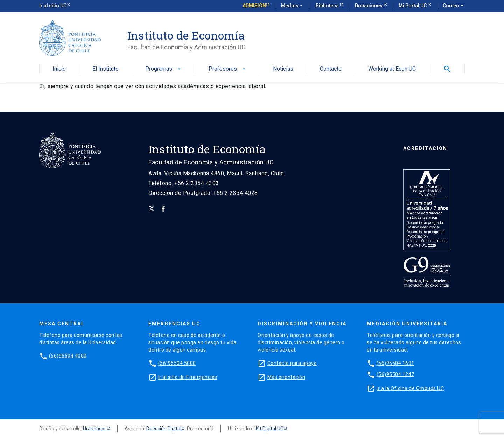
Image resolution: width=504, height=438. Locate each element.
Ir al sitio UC (53, 6)
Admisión (254, 6)
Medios (293, 6)
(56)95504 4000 (68, 356)
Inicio (59, 69)
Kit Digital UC (270, 429)
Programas (164, 69)
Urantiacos (95, 429)
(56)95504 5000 (177, 363)
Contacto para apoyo (292, 363)
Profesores (228, 69)
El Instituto (106, 69)
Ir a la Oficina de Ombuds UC (410, 388)
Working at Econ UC (392, 69)
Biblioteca (328, 6)
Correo (454, 6)
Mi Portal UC (413, 6)
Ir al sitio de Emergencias (188, 377)
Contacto (331, 69)
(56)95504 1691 (395, 363)
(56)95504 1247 (395, 374)
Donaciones (369, 6)
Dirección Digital (164, 429)
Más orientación (286, 377)
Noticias (283, 69)
